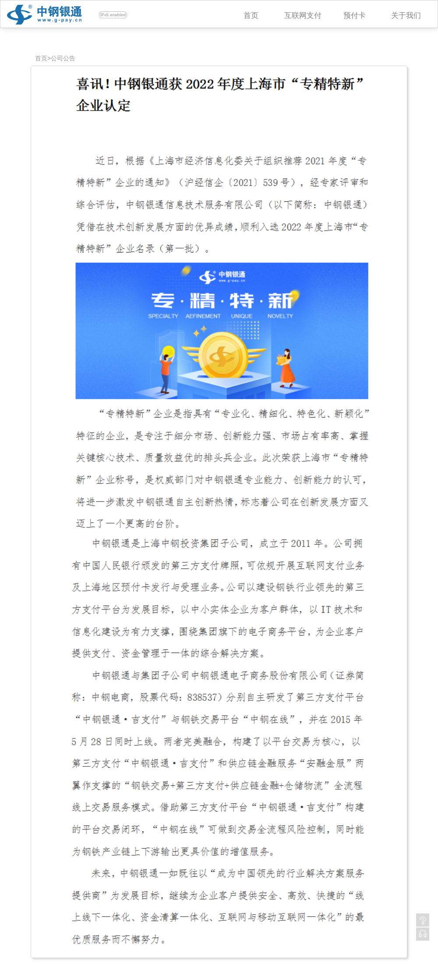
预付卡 (355, 16)
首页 (251, 16)
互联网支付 (303, 16)
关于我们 (406, 16)
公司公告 (63, 58)
